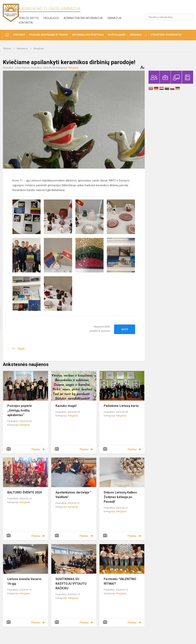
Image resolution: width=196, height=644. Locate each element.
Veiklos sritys (29, 18)
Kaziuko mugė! (66, 406)
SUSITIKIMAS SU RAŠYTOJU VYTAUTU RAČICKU (71, 584)
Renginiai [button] (136, 35)
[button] (167, 8)
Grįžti (21, 349)
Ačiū (125, 329)
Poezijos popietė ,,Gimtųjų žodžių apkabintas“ (20, 410)
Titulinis (7, 48)
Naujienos (23, 48)
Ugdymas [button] (19, 35)
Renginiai (39, 48)
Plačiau (36, 449)
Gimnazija (114, 18)
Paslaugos (51, 18)
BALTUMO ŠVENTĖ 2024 (24, 492)
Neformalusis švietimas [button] (88, 35)
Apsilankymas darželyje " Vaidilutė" (73, 495)
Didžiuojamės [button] (117, 35)
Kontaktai (26, 23)
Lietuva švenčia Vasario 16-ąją (24, 581)
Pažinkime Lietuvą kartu (121, 406)
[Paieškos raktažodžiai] (169, 17)
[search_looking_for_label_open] (189, 17)
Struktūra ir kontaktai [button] (166, 35)
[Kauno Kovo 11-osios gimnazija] (11, 13)
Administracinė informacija (83, 18)
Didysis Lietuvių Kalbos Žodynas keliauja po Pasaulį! (120, 497)
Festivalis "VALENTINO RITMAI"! (120, 581)
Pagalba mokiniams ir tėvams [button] (48, 35)
